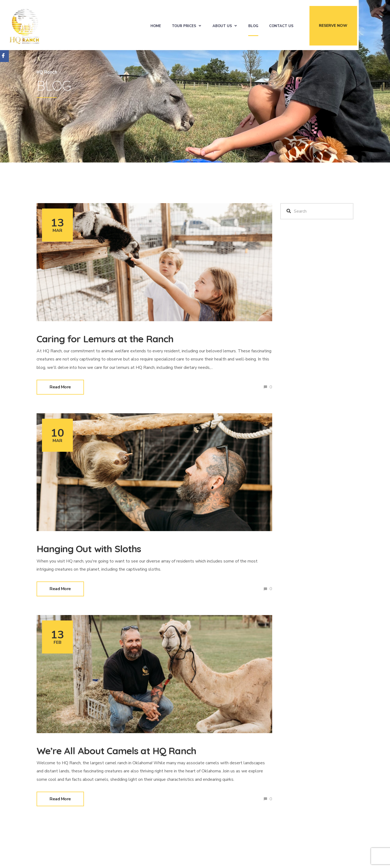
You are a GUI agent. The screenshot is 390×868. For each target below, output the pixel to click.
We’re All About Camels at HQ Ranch (129, 750)
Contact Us (300, 25)
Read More (60, 387)
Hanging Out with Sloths (97, 548)
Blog (272, 25)
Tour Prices (203, 25)
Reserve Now (352, 24)
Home (175, 25)
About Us (241, 25)
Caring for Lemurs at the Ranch (117, 338)
